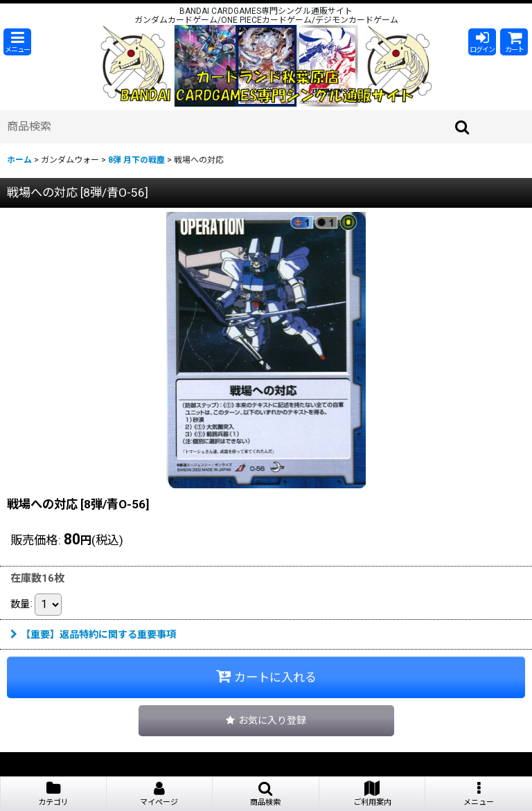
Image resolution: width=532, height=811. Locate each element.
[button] (17, 42)
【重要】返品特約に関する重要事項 (93, 634)
